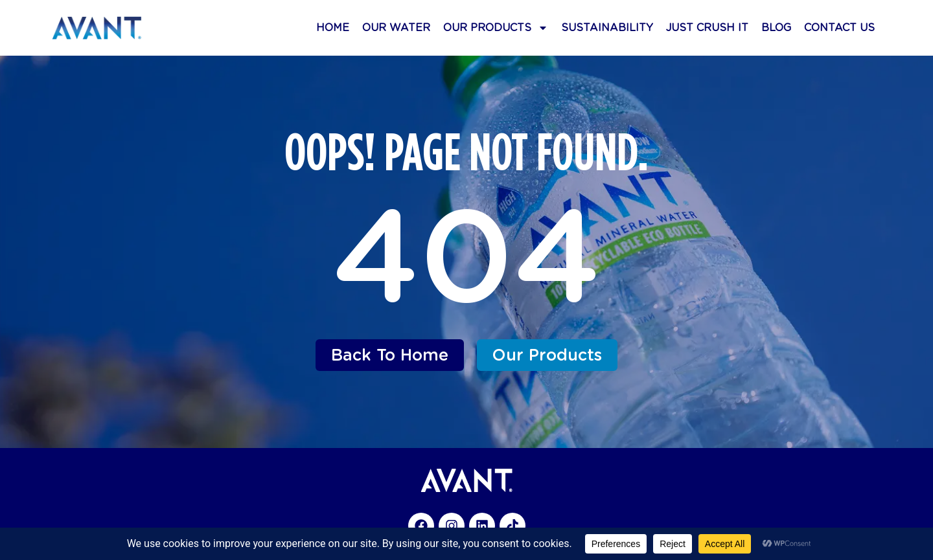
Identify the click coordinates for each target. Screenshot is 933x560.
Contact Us (839, 28)
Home (333, 28)
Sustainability (607, 28)
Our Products (496, 28)
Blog (776, 28)
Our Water (396, 28)
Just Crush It (707, 28)
